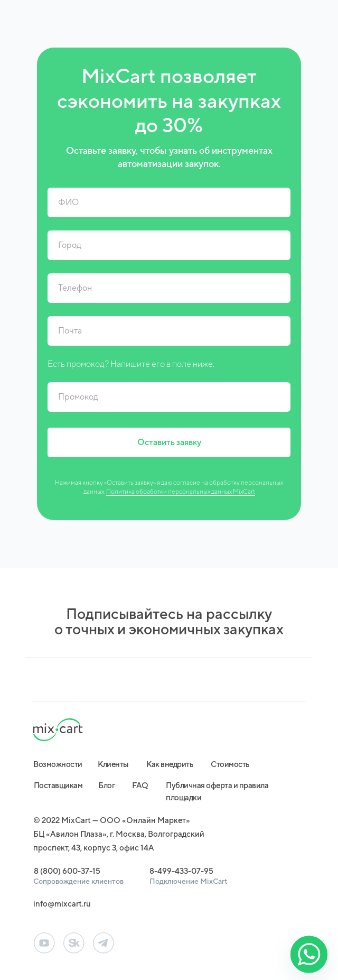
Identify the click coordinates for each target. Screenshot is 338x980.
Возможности (58, 764)
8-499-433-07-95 (181, 871)
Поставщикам (58, 785)
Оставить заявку (169, 442)
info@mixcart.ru (62, 904)
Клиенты (113, 764)
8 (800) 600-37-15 (67, 871)
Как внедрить (170, 764)
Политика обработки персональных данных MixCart (181, 492)
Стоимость (230, 764)
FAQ (140, 785)
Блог (106, 785)
